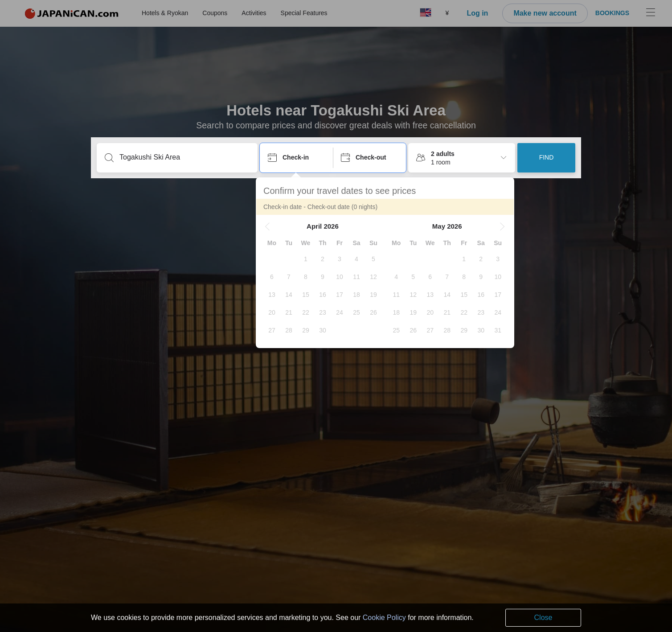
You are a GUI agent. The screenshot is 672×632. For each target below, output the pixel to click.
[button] (271, 226)
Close (543, 618)
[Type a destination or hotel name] (184, 157)
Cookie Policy (384, 618)
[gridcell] (310, 259)
